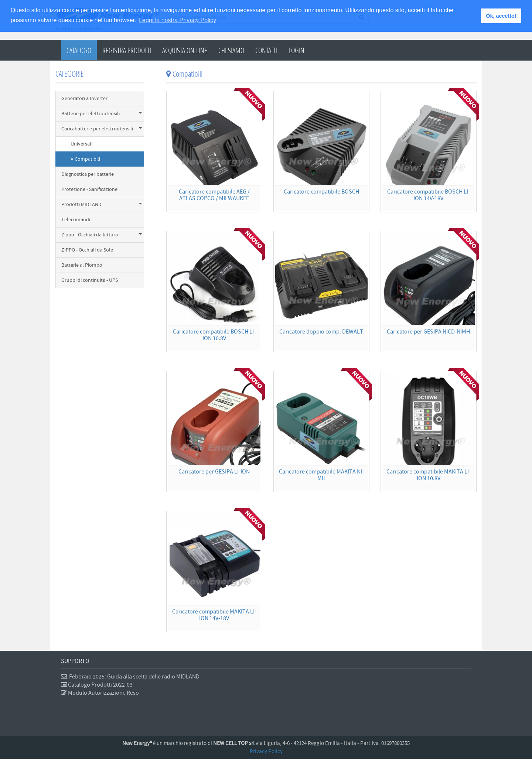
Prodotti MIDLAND (102, 204)
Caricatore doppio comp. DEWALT (321, 332)
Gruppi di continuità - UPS (90, 280)
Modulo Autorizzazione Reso (100, 693)
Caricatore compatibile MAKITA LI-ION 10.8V (429, 475)
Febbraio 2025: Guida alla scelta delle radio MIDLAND (130, 677)
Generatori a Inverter (84, 99)
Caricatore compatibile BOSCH (321, 192)
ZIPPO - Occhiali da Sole (87, 250)
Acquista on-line (185, 50)
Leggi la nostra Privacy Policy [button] (178, 20)
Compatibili (85, 159)
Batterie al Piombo (82, 265)
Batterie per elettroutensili (102, 114)
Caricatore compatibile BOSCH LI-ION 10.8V (214, 335)
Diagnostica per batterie (88, 174)
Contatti (266, 50)
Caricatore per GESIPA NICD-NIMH (428, 332)
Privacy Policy (266, 751)
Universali (81, 144)
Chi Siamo (231, 50)
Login (296, 50)
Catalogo (79, 50)
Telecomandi (76, 220)
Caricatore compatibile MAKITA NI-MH (321, 475)
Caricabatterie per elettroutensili (102, 129)
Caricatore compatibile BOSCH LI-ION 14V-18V (429, 195)
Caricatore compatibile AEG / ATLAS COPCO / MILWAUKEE (214, 195)
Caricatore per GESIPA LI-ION (214, 472)
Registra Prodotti (127, 50)
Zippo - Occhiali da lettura (102, 235)
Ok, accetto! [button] (501, 16)
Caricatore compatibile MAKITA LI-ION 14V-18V (214, 615)
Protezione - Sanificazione (89, 189)
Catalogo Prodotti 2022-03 (97, 685)
